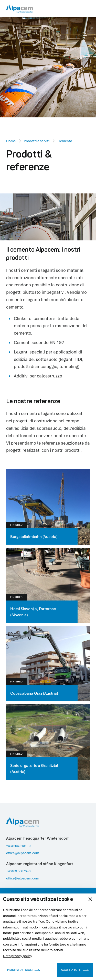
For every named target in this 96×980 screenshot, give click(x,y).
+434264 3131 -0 (18, 846)
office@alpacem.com (23, 853)
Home (11, 141)
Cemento (65, 141)
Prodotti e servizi (37, 141)
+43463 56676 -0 (18, 871)
